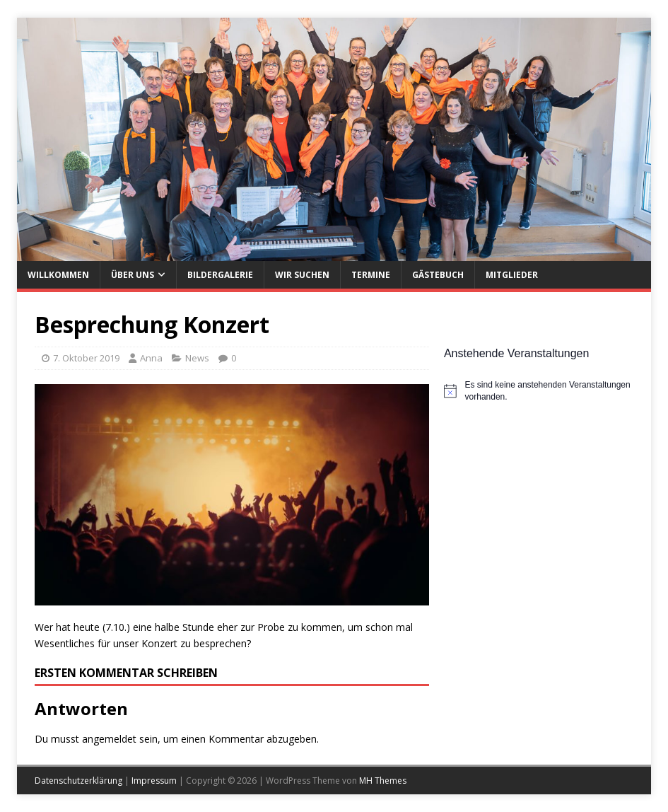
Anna (151, 358)
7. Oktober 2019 (86, 358)
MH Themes (383, 781)
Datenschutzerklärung (78, 781)
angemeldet (109, 739)
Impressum (154, 781)
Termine (371, 275)
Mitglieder (512, 275)
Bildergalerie (220, 275)
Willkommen (58, 275)
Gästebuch (438, 275)
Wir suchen (302, 275)
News (197, 358)
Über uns (133, 275)
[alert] (539, 391)
